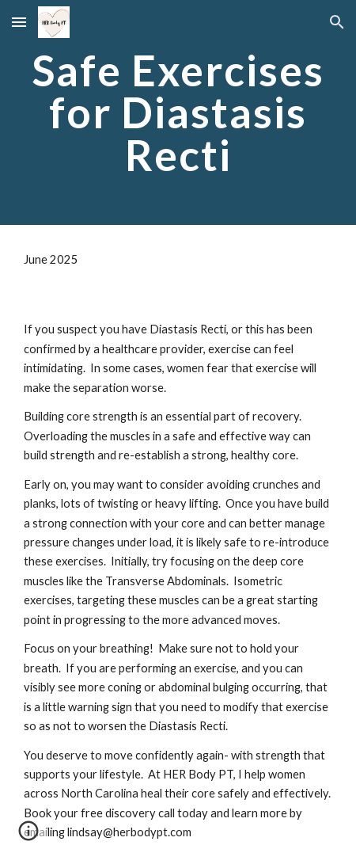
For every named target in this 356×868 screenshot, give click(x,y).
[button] (19, 22)
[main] (178, 112)
